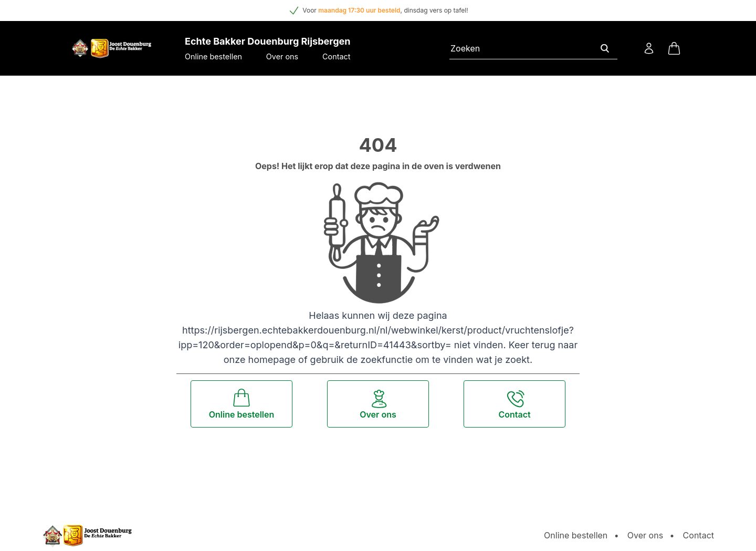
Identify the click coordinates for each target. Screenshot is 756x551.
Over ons (282, 56)
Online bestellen (213, 56)
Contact (336, 56)
